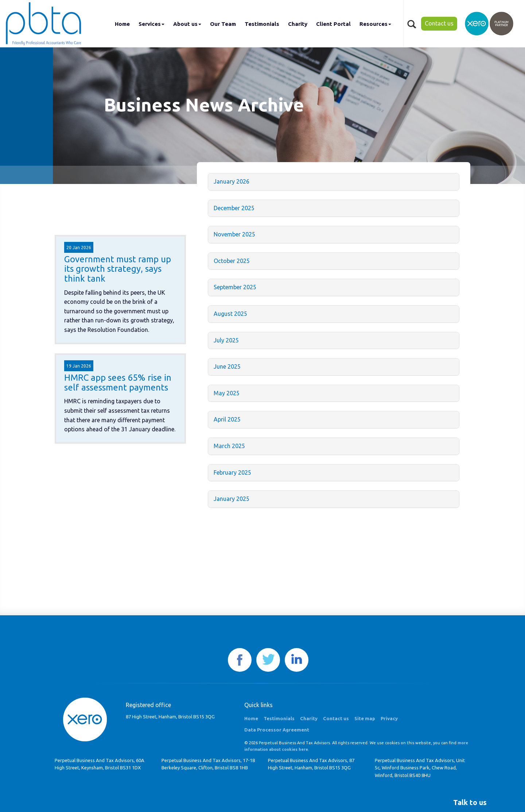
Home (122, 24)
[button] (470, 803)
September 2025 (235, 287)
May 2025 (227, 393)
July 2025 (226, 340)
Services (151, 24)
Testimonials (262, 24)
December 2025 (234, 208)
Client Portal (333, 24)
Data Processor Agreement (277, 730)
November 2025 (234, 234)
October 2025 (232, 261)
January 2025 (232, 499)
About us (187, 24)
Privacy (389, 718)
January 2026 (232, 181)
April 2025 (227, 419)
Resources (375, 24)
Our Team (223, 24)
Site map (365, 718)
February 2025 (232, 472)
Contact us (439, 23)
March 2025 (229, 446)
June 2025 (227, 366)
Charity (298, 24)
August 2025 (230, 314)
